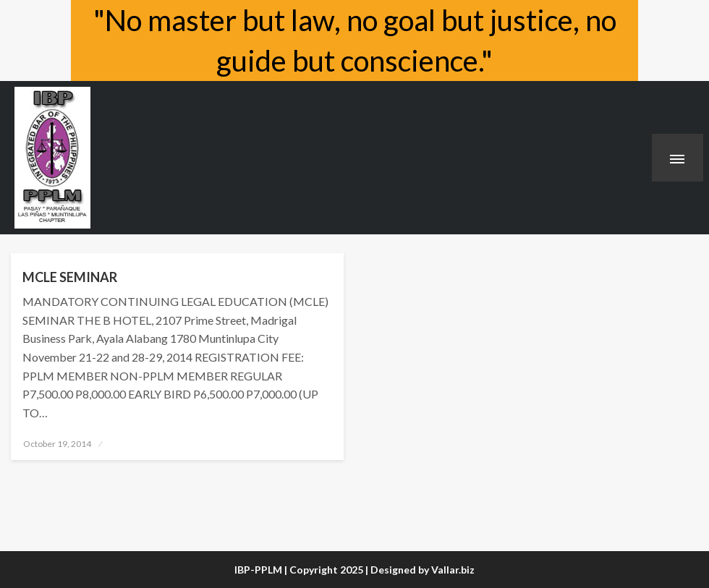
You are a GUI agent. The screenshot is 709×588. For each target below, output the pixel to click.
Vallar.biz (453, 570)
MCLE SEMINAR (70, 277)
